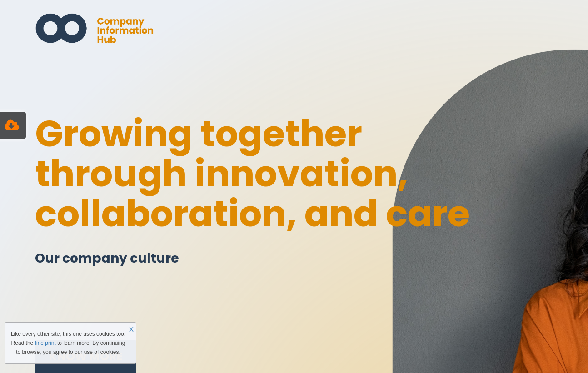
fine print (45, 343)
